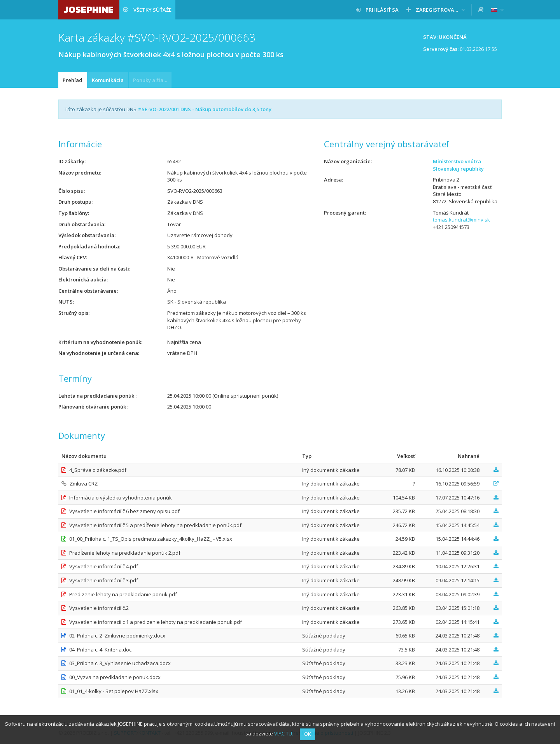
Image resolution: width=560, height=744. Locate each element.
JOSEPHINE (89, 10)
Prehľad (73, 80)
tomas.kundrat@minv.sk (461, 220)
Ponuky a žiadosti (152, 80)
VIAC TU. (284, 734)
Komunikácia (108, 80)
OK (307, 734)
